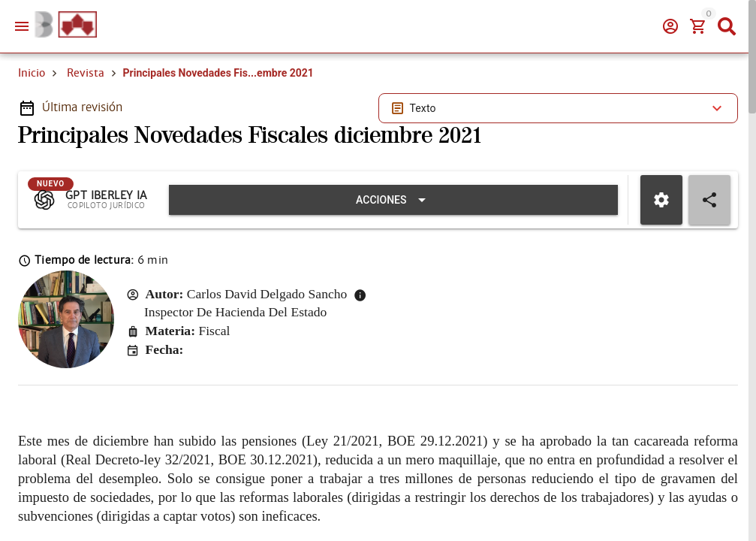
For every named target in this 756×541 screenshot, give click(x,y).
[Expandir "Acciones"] (393, 200)
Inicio (32, 73)
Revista (86, 73)
